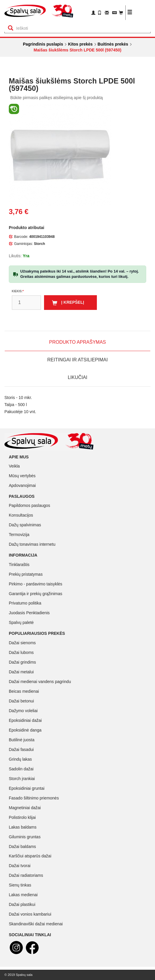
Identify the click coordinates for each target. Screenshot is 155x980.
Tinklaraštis (19, 565)
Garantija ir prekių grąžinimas (36, 594)
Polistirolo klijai (22, 817)
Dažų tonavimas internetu (32, 544)
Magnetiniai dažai (25, 808)
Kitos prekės (80, 44)
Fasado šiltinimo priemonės (34, 798)
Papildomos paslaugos (30, 505)
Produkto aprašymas (77, 342)
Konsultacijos (21, 515)
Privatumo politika (25, 603)
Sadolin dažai (21, 769)
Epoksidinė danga (25, 730)
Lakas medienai (23, 895)
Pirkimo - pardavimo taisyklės (36, 584)
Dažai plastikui (22, 904)
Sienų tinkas (20, 885)
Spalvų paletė (21, 622)
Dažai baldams (22, 847)
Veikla (14, 466)
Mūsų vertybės (22, 476)
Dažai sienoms (22, 643)
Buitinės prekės (113, 44)
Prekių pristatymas (26, 574)
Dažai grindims (22, 662)
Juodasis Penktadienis (29, 613)
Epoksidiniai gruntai (27, 788)
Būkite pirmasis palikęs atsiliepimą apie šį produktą (57, 98)
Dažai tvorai (20, 866)
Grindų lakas (20, 759)
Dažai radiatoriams (26, 875)
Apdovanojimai (22, 485)
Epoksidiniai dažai (25, 720)
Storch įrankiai (22, 779)
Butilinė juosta (22, 740)
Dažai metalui (21, 672)
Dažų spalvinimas (25, 525)
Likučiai (78, 377)
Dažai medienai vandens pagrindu (40, 682)
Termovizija (19, 535)
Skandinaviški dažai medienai (36, 924)
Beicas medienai (24, 691)
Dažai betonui (21, 701)
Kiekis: (17, 291)
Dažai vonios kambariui (30, 914)
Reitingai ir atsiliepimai (77, 360)
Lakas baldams (23, 827)
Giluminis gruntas (25, 837)
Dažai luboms (21, 652)
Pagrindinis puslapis (43, 44)
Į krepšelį (68, 303)
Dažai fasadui (21, 749)
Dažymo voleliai (23, 711)
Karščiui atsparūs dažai (30, 856)
